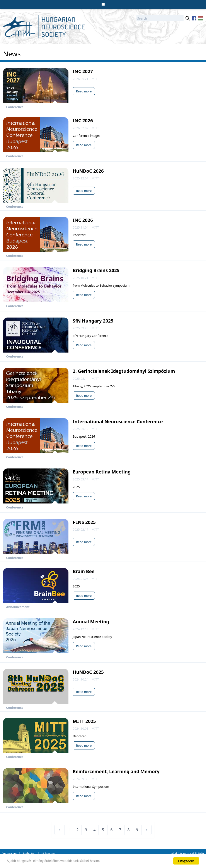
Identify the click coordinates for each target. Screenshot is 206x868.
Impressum (10, 854)
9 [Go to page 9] (137, 830)
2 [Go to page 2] (77, 830)
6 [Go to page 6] (112, 830)
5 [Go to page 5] (103, 830)
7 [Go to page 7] (120, 830)
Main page (48, 854)
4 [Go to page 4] (94, 830)
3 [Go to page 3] (86, 830)
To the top (29, 854)
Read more (84, 91)
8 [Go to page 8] (129, 830)
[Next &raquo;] (146, 830)
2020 (201, 854)
